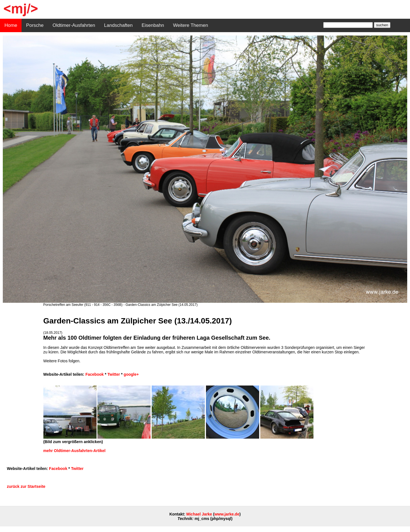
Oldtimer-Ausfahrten (74, 25)
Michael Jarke (199, 514)
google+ (131, 374)
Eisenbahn (153, 25)
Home (11, 25)
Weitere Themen (190, 25)
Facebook (94, 374)
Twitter (114, 374)
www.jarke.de (227, 514)
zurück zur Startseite (26, 486)
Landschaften (118, 25)
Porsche (35, 25)
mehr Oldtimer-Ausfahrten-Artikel (74, 451)
